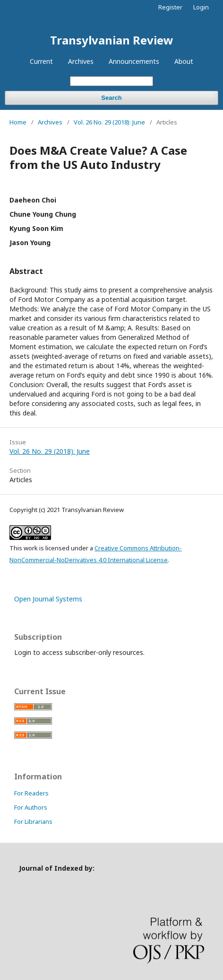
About (184, 61)
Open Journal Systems (48, 599)
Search (111, 98)
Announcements (134, 61)
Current (41, 61)
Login (201, 7)
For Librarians (33, 821)
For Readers (31, 793)
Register (170, 7)
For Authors (31, 807)
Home (18, 122)
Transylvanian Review (112, 40)
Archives (81, 61)
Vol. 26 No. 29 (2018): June (109, 122)
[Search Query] (111, 81)
